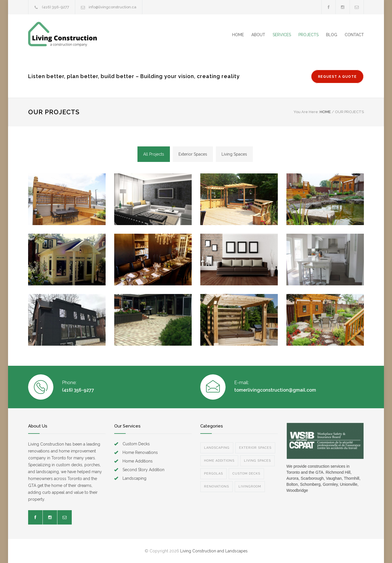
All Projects (154, 154)
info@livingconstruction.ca (112, 7)
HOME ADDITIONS (219, 461)
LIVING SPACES (257, 461)
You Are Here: (306, 112)
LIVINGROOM (250, 486)
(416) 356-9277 (56, 7)
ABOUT (258, 35)
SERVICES (282, 35)
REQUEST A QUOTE (337, 77)
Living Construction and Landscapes (214, 551)
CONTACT (354, 35)
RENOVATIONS (217, 486)
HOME (238, 35)
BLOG (332, 35)
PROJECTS (308, 35)
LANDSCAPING (217, 448)
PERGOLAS (214, 474)
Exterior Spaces (193, 154)
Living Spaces (234, 154)
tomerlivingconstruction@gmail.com (275, 390)
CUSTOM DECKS (246, 474)
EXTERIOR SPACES (255, 448)
